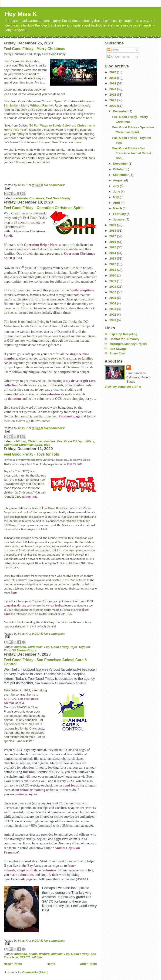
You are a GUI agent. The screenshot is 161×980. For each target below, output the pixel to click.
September (121, 175)
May (116, 197)
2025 (113, 78)
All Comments (119, 57)
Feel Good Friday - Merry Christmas (34, 49)
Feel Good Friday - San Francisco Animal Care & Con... (132, 153)
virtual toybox (55, 605)
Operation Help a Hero (41, 245)
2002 (113, 315)
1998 (113, 320)
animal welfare (39, 954)
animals (57, 954)
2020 (113, 106)
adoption (21, 954)
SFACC (25, 957)
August (119, 180)
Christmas (37, 198)
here (89, 118)
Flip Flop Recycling (123, 334)
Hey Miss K (21, 14)
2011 (113, 270)
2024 (113, 83)
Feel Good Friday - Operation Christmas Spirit (43, 208)
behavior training (32, 790)
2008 (113, 287)
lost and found (69, 785)
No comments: (54, 185)
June (117, 192)
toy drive (72, 381)
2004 (113, 303)
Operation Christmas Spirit (23, 445)
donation (14, 399)
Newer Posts (13, 964)
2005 (113, 298)
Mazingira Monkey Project (128, 344)
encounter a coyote (23, 794)
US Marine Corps (24, 650)
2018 (113, 231)
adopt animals (27, 870)
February (120, 214)
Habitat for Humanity (124, 339)
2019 (113, 225)
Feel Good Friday (58, 198)
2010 (113, 275)
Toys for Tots (74, 464)
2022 (113, 95)
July (117, 186)
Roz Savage (118, 349)
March (118, 208)
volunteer (53, 394)
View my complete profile (123, 387)
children (20, 441)
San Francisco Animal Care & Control (61, 683)
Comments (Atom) (35, 972)
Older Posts (88, 964)
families (50, 441)
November (121, 164)
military (89, 441)
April (117, 203)
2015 (113, 247)
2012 (113, 264)
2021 (113, 100)
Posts (113, 50)
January (119, 219)
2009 (113, 281)
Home (51, 964)
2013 (113, 258)
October (119, 169)
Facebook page (69, 416)
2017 (113, 236)
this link (31, 497)
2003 (113, 309)
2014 (113, 253)
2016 (113, 242)
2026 (113, 72)
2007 (113, 292)
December (121, 111)
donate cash (25, 605)
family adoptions (82, 290)
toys (47, 445)
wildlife (37, 957)
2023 (113, 89)
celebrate (21, 198)
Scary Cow (117, 353)
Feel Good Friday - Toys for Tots (31, 454)
